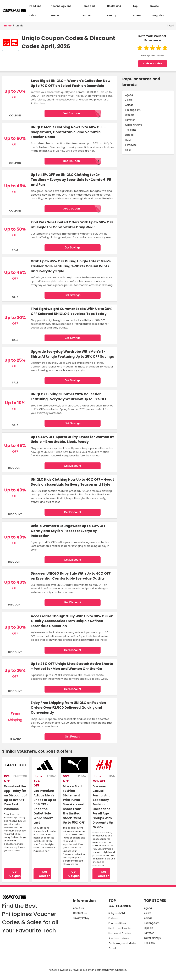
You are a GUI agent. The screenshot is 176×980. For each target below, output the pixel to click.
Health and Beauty (114, 11)
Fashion (113, 918)
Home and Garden (88, 11)
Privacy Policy (81, 918)
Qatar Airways (133, 125)
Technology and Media (61, 11)
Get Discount (73, 466)
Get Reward (73, 737)
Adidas (129, 105)
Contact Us (80, 913)
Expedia (130, 115)
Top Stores (137, 11)
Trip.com (130, 130)
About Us (78, 908)
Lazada (129, 135)
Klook (128, 150)
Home (8, 26)
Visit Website (153, 64)
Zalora (129, 100)
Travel (112, 948)
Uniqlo (19, 26)
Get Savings (73, 248)
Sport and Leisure (119, 938)
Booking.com (133, 110)
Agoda (129, 95)
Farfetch (130, 120)
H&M (128, 140)
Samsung (131, 145)
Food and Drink (35, 11)
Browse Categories (157, 11)
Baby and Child (117, 913)
